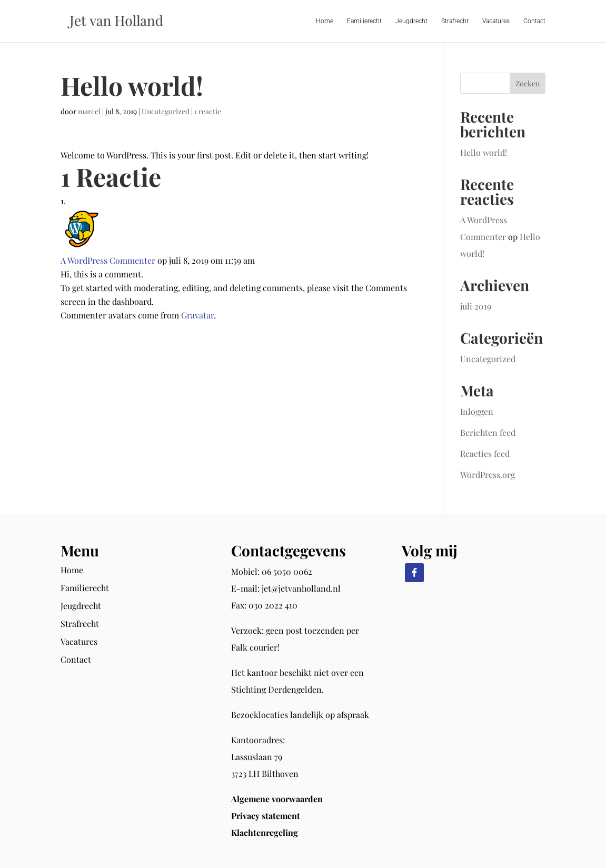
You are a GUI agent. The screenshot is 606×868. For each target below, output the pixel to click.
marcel (89, 111)
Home (325, 21)
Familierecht (364, 21)
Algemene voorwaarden (277, 799)
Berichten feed (488, 432)
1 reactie (208, 111)
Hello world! (484, 152)
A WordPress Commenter (108, 260)
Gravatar (197, 315)
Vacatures (496, 21)
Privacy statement (266, 816)
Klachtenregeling (265, 832)
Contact (534, 21)
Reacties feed (485, 453)
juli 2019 (476, 306)
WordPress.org (488, 475)
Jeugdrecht (411, 21)
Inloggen (477, 411)
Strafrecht (455, 21)
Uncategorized (166, 111)
